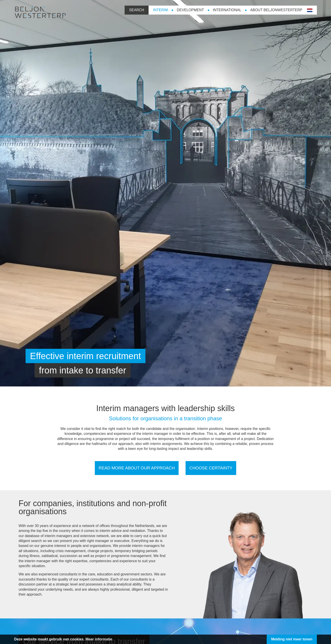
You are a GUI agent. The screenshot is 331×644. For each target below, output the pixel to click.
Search (130, 10)
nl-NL (302, 10)
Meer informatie (106, 639)
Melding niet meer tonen (285, 639)
